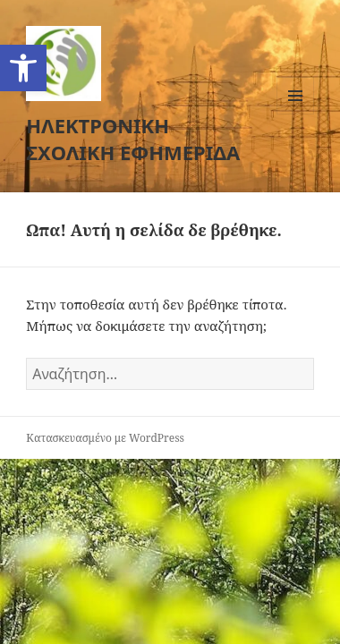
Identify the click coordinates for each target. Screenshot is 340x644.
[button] (23, 68)
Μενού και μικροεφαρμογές (296, 114)
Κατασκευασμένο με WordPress (105, 438)
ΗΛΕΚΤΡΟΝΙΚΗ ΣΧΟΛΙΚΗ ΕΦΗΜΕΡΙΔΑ (133, 139)
